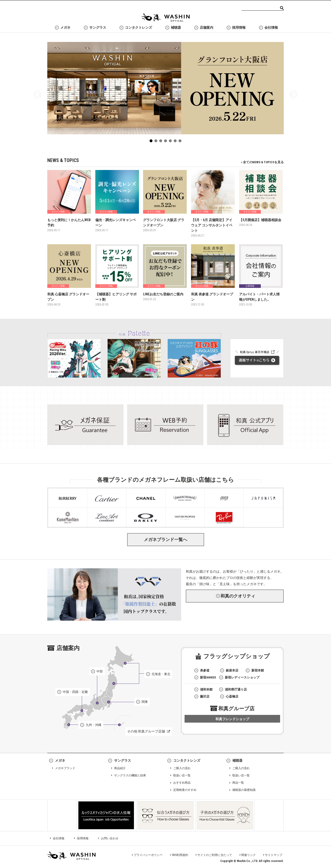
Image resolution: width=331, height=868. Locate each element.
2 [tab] (157, 142)
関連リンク (248, 855)
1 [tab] (152, 142)
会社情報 (271, 27)
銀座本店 (232, 670)
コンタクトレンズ (138, 27)
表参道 (205, 670)
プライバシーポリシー (148, 855)
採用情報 (239, 27)
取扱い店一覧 (182, 775)
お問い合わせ (110, 838)
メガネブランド (65, 768)
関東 (145, 702)
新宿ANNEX (208, 677)
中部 (100, 671)
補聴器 (176, 27)
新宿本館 (258, 670)
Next (293, 95)
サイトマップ (274, 855)
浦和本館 (206, 689)
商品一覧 (238, 783)
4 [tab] (166, 142)
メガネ (65, 27)
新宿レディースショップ (242, 677)
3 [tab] (162, 142)
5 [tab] (171, 142)
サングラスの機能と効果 (130, 775)
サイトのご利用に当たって (215, 855)
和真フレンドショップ (232, 719)
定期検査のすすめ (185, 790)
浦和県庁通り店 (236, 689)
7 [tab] (181, 142)
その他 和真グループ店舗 (146, 731)
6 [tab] (176, 142)
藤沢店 (205, 696)
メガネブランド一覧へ (165, 539)
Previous (38, 95)
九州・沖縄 (93, 725)
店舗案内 (207, 27)
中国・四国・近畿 (75, 692)
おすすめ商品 (182, 783)
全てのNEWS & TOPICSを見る (263, 162)
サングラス (98, 27)
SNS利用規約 (180, 855)
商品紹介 (120, 768)
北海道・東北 (161, 674)
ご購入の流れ (182, 768)
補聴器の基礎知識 (244, 790)
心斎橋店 (232, 696)
